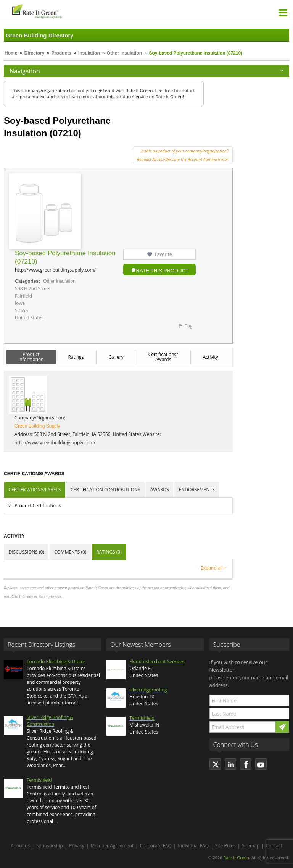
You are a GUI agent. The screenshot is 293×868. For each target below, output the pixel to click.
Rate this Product (163, 271)
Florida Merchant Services (157, 662)
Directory (35, 53)
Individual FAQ (193, 846)
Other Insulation (124, 53)
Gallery (116, 357)
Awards (160, 490)
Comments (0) (70, 552)
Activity (211, 357)
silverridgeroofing (148, 690)
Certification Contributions (105, 490)
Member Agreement (112, 846)
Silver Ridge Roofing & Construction (50, 721)
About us (20, 846)
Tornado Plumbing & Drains (56, 662)
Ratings (76, 357)
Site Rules (225, 846)
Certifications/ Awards (163, 357)
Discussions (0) (27, 552)
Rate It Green (236, 857)
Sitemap (251, 846)
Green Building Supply (37, 426)
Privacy (77, 846)
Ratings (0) (109, 552)
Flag (188, 326)
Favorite (163, 254)
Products (61, 53)
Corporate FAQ (156, 846)
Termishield (39, 780)
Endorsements (197, 490)
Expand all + (213, 568)
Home (11, 53)
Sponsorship (50, 846)
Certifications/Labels (35, 490)
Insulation (89, 53)
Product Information (31, 357)
